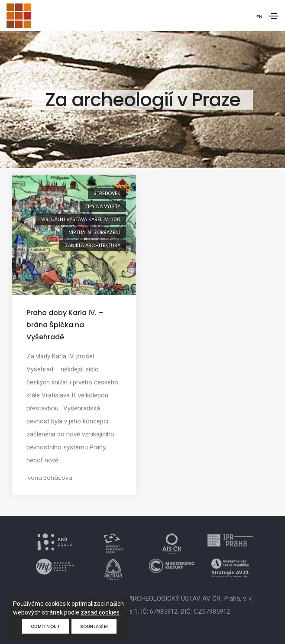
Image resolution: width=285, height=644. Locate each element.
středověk (107, 193)
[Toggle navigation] (274, 16)
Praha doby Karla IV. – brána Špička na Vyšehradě (65, 325)
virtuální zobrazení (95, 232)
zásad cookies (100, 612)
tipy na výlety (103, 206)
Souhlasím (94, 626)
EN (259, 16)
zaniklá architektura (93, 245)
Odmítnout (46, 626)
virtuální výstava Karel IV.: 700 (81, 219)
